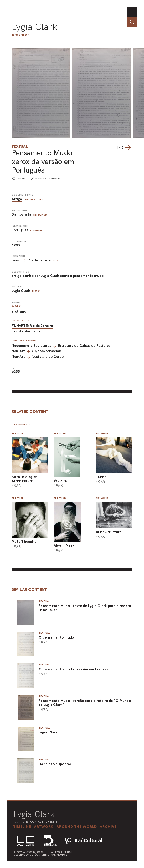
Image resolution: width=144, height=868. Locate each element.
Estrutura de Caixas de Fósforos (84, 346)
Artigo (17, 199)
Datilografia (21, 214)
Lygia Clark (34, 27)
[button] (78, 827)
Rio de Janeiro (39, 260)
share (21, 179)
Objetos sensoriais (47, 351)
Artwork (22, 424)
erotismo (19, 311)
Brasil (16, 260)
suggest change (48, 178)
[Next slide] (128, 147)
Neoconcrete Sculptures (31, 346)
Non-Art (18, 351)
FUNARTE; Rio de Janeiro (32, 326)
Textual (20, 146)
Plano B (62, 855)
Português (20, 230)
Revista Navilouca (26, 331)
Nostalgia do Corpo (48, 357)
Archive (21, 35)
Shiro (46, 855)
